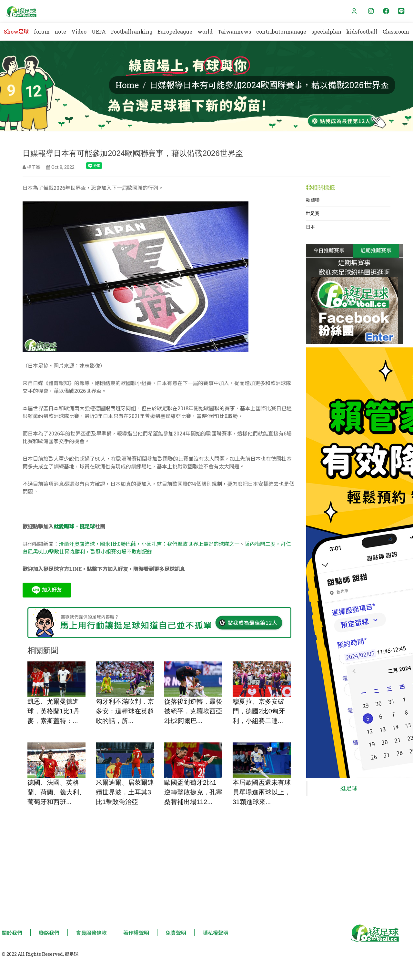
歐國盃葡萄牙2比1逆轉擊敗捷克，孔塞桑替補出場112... (193, 792)
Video (79, 31)
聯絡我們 (49, 933)
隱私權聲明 (216, 933)
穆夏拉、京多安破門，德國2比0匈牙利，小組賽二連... (259, 711)
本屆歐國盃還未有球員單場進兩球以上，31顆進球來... (262, 792)
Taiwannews (234, 31)
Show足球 (16, 31)
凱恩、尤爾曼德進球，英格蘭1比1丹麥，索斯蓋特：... (54, 711)
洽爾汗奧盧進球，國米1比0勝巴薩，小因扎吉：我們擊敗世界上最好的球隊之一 (149, 544)
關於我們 (12, 933)
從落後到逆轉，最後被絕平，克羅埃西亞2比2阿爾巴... (193, 711)
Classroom (396, 31)
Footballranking (132, 31)
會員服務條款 (91, 933)
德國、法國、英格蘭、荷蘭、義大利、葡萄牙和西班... (56, 792)
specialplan (326, 31)
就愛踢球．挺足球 (74, 526)
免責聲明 (176, 933)
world (205, 31)
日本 (310, 227)
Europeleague (175, 31)
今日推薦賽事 (329, 250)
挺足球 (349, 785)
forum (42, 31)
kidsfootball (362, 31)
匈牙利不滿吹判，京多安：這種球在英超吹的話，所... (125, 711)
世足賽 (313, 213)
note (60, 31)
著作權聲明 (136, 933)
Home (127, 85)
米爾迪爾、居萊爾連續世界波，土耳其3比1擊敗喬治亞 (125, 792)
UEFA (99, 31)
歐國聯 (313, 200)
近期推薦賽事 (376, 250)
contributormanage (281, 31)
